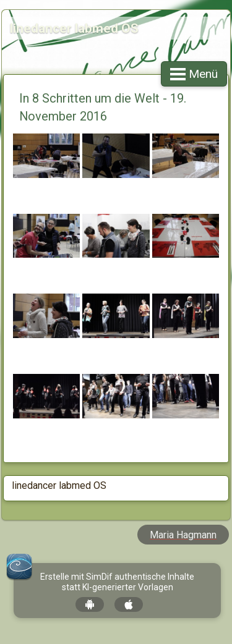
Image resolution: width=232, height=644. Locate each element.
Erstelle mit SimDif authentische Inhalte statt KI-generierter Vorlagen (117, 582)
